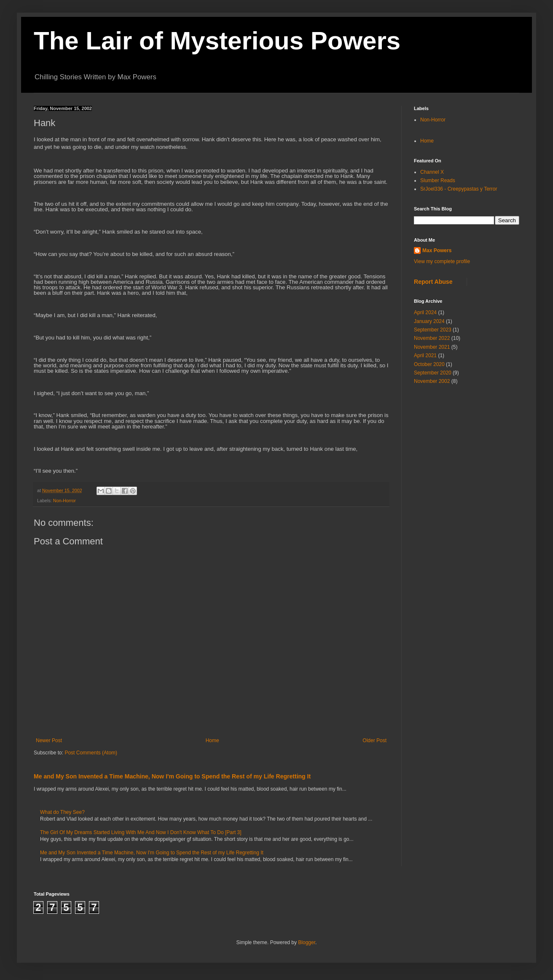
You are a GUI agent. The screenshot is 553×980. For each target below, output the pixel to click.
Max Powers (437, 250)
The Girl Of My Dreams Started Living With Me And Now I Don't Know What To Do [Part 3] (141, 832)
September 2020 (433, 373)
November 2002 (432, 381)
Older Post (374, 740)
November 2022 (432, 338)
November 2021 (432, 347)
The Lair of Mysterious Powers (217, 41)
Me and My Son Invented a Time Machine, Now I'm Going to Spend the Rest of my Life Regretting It (172, 776)
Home (212, 740)
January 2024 (429, 321)
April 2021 (425, 355)
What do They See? (62, 812)
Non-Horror (64, 501)
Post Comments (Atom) (91, 753)
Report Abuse (433, 282)
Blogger (307, 942)
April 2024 (425, 312)
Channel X (432, 172)
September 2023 (433, 330)
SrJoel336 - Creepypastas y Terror (459, 189)
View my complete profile (442, 261)
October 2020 (429, 364)
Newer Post (49, 740)
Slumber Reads (438, 180)
